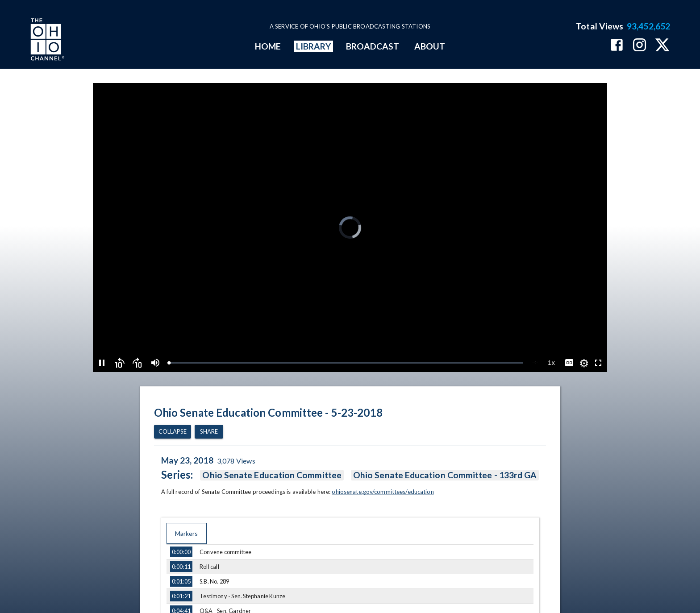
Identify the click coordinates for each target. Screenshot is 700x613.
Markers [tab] (187, 534)
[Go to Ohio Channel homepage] (46, 41)
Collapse (173, 432)
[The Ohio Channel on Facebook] (617, 46)
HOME (268, 46)
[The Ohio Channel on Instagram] (640, 46)
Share (209, 432)
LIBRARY (314, 46)
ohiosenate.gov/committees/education (383, 492)
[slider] (346, 363)
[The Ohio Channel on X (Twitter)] (662, 46)
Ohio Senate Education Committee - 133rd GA (445, 475)
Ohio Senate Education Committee (272, 475)
